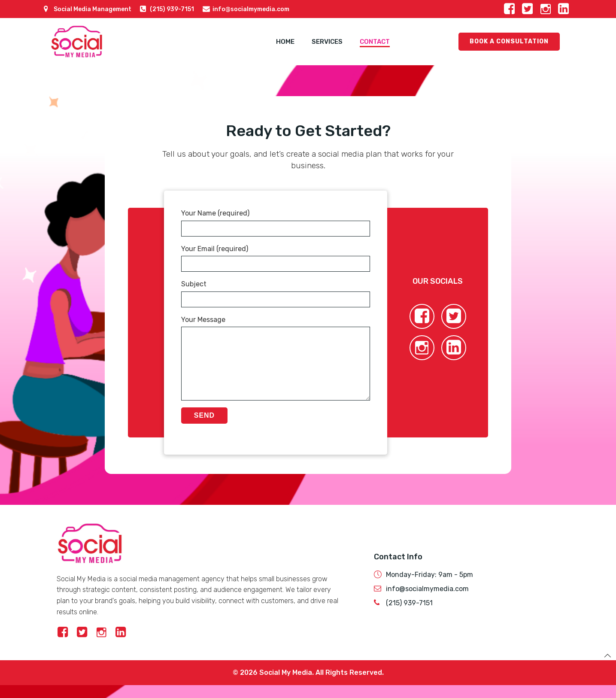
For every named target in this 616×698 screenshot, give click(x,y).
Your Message (276, 365)
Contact (375, 42)
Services (327, 42)
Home (285, 42)
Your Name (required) (276, 223)
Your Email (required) (276, 258)
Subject (276, 294)
